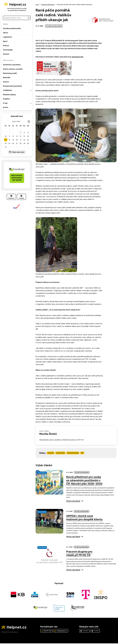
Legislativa (7, 37)
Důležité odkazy (9, 95)
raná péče (51, 453)
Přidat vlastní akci (18, 152)
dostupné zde (78, 57)
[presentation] (49, 482)
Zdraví (5, 33)
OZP (82, 453)
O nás (5, 103)
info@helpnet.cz (60, 631)
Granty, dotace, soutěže (13, 69)
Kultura (6, 46)
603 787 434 (46, 631)
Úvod (37, 5)
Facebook (11, 197)
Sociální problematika (12, 28)
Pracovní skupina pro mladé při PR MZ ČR (79, 553)
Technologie (8, 50)
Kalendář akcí (17, 116)
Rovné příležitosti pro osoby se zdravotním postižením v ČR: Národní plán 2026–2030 (84, 480)
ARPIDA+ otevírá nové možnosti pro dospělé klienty (84, 518)
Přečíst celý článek (73, 501)
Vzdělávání (7, 90)
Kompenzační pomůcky (12, 86)
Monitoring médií (10, 73)
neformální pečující (73, 453)
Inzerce (6, 82)
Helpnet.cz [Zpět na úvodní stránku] (19, 4)
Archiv (6, 107)
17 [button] (6, 140)
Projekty (6, 99)
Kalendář (7, 78)
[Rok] (19, 121)
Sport (5, 41)
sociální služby (60, 453)
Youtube (21, 197)
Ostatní (6, 54)
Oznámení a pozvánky (12, 65)
